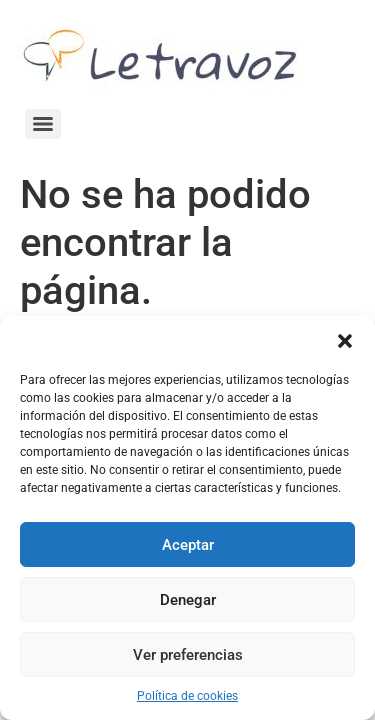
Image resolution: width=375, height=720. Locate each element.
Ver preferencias (188, 655)
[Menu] (43, 124)
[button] (345, 341)
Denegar (188, 600)
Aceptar (188, 545)
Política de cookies (187, 696)
